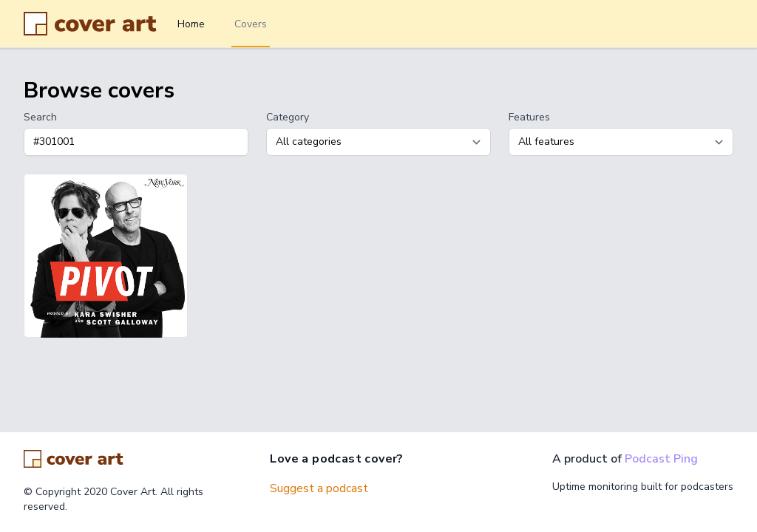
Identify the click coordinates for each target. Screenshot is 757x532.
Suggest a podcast (319, 488)
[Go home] (74, 459)
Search (40, 117)
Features (529, 117)
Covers (251, 24)
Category (288, 117)
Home (191, 24)
